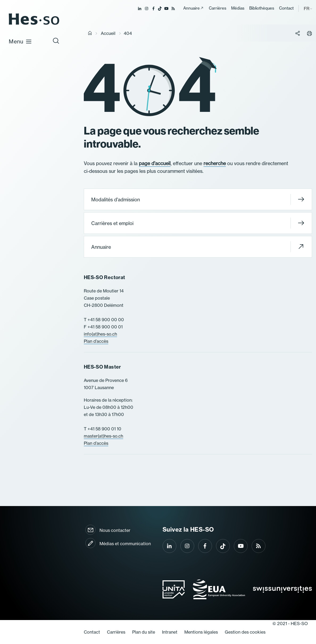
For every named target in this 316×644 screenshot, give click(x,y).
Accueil (108, 33)
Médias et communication (125, 544)
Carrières (218, 8)
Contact (286, 8)
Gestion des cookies (245, 632)
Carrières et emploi (198, 223)
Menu (20, 41)
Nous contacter (115, 530)
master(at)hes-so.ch (103, 436)
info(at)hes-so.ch (100, 334)
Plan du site (144, 632)
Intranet (170, 632)
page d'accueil (155, 163)
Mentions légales (201, 632)
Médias (238, 8)
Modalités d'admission (198, 199)
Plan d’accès (96, 341)
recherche (215, 163)
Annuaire (192, 8)
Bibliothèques (262, 8)
